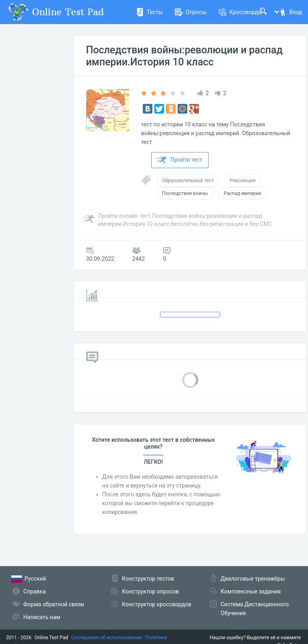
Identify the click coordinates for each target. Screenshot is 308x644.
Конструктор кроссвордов (157, 604)
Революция (242, 181)
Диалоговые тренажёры (253, 579)
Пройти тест (179, 160)
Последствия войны (185, 193)
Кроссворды (240, 12)
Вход (290, 12)
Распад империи (243, 193)
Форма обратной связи (54, 604)
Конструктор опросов (150, 591)
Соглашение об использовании (107, 638)
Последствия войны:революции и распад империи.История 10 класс (184, 56)
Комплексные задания (251, 591)
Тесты (149, 12)
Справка (34, 591)
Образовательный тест (188, 181)
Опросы (191, 12)
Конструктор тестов (148, 579)
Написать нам (42, 617)
